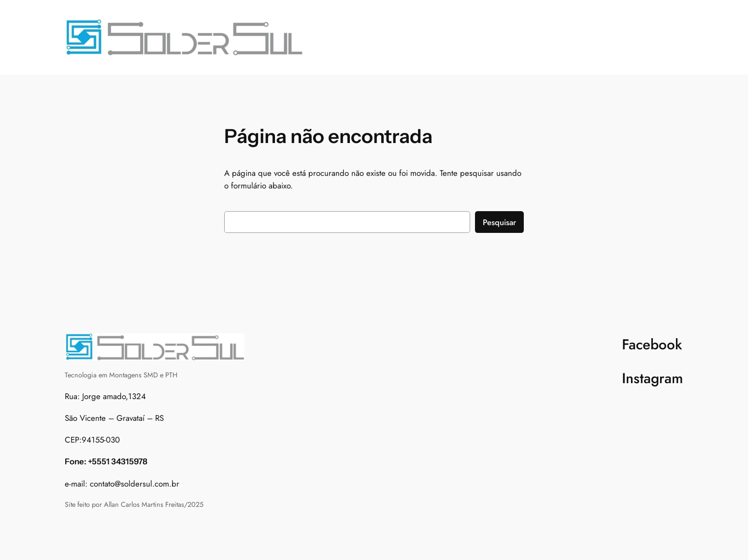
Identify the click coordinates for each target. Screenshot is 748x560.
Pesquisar (499, 222)
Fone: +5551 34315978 (106, 461)
